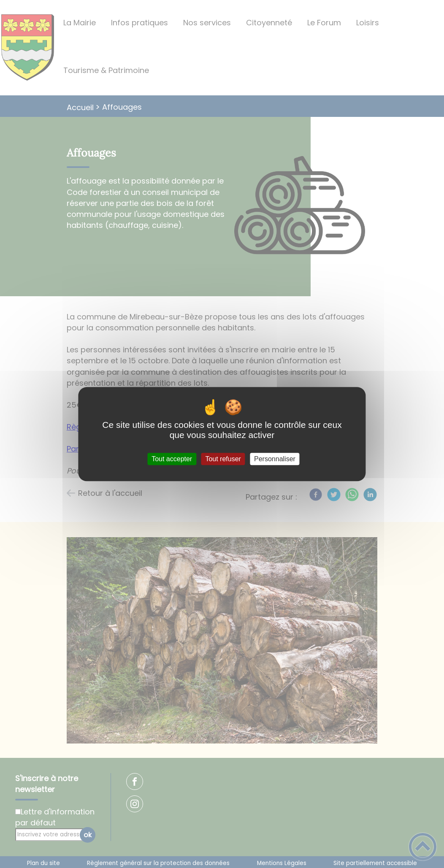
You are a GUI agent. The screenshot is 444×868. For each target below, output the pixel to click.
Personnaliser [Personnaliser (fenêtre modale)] (275, 459)
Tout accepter (172, 459)
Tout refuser (223, 459)
